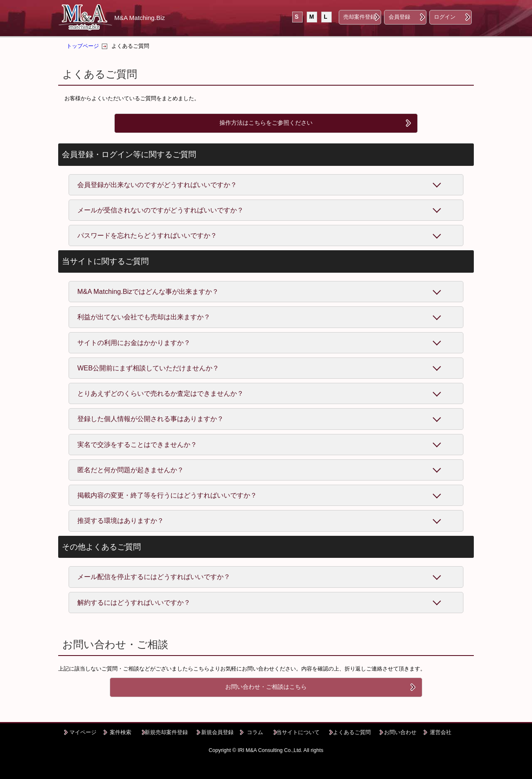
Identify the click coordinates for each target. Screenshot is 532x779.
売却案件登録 (360, 17)
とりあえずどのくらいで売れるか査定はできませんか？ (160, 393)
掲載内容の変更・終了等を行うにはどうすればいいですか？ (167, 495)
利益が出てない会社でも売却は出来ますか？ (144, 317)
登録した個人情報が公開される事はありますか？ (150, 419)
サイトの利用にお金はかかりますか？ (134, 343)
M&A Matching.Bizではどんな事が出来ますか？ (148, 291)
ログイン (445, 17)
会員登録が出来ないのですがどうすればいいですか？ (157, 185)
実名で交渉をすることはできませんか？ (137, 444)
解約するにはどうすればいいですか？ (134, 602)
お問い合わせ (400, 732)
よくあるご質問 (352, 732)
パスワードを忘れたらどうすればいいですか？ (147, 235)
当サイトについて (298, 732)
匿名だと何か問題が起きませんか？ (131, 470)
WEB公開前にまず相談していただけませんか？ (148, 368)
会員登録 (399, 17)
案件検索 (121, 732)
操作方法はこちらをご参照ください (266, 123)
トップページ (83, 46)
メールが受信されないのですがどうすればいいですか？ (160, 210)
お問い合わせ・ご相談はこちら (266, 687)
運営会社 (441, 732)
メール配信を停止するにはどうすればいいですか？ (154, 577)
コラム (255, 732)
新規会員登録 (217, 732)
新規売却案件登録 (166, 732)
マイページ (83, 732)
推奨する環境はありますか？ (121, 520)
